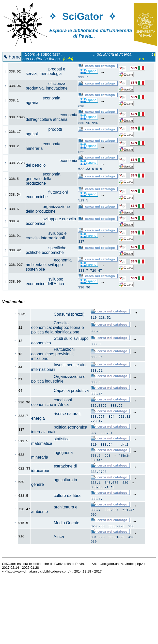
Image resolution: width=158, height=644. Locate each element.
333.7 (83, 77)
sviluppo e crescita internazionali (48, 236)
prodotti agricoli (44, 132)
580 (125, 485)
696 (94, 517)
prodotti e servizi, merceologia (46, 71)
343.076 (112, 485)
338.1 (96, 485)
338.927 (98, 417)
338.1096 (116, 541)
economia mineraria (43, 146)
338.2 (96, 457)
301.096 (98, 541)
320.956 (98, 529)
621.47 (128, 513)
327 (94, 433)
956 (131, 529)
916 (95, 123)
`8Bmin (124, 457)
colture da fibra (56, 498)
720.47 (96, 270)
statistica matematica (50, 442)
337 (81, 241)
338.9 (96, 331)
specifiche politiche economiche (48, 250)
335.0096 (99, 405)
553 (108, 457)
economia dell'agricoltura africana (51, 117)
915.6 (97, 169)
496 (131, 541)
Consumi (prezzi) (58, 314)
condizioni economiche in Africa (52, 402)
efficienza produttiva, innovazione (49, 86)
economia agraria (43, 100)
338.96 (116, 405)
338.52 (105, 317)
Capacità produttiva (60, 391)
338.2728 (99, 473)
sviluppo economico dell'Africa (48, 281)
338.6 (96, 382)
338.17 (97, 501)
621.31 (124, 417)
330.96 (84, 123)
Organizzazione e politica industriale (58, 379)
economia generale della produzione (43, 179)
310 (94, 317)
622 (81, 152)
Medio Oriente (55, 526)
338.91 (97, 370)
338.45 (97, 394)
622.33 (84, 169)
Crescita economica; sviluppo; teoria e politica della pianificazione (58, 327)
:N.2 (124, 445)
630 (81, 106)
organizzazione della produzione (48, 209)
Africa (48, 540)
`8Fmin (97, 461)
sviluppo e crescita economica (51, 221)
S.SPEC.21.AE (103, 489)
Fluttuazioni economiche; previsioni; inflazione (53, 354)
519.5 (83, 200)
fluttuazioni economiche (47, 194)
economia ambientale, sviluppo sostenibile (49, 265)
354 (111, 417)
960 (94, 545)
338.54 (97, 357)
